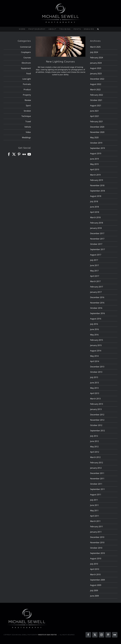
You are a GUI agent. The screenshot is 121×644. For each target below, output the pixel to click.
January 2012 (96, 468)
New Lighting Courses (60, 62)
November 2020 (97, 132)
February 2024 (97, 58)
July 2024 (94, 52)
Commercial (25, 47)
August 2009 (96, 585)
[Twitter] (14, 154)
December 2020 (97, 127)
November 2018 (97, 185)
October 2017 (96, 244)
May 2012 (94, 447)
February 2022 (97, 95)
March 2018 (95, 217)
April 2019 (95, 169)
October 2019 (96, 143)
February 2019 (97, 180)
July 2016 (94, 324)
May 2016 (94, 335)
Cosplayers (26, 52)
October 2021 (96, 100)
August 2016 (96, 319)
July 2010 (94, 564)
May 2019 (94, 164)
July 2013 (94, 377)
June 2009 (94, 596)
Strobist (27, 111)
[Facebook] (9, 154)
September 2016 (97, 313)
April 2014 (95, 361)
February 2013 (97, 404)
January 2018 (96, 228)
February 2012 (97, 463)
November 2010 (97, 543)
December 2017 (97, 233)
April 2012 (95, 452)
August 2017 (96, 255)
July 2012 (94, 436)
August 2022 (96, 84)
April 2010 (95, 569)
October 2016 (96, 308)
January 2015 (96, 345)
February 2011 (97, 527)
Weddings (26, 137)
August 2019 (96, 153)
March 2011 (95, 521)
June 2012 (94, 441)
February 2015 (97, 340)
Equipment (26, 68)
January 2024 (96, 63)
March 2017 (95, 281)
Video (28, 132)
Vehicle (28, 127)
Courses (27, 58)
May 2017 (94, 271)
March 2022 (95, 90)
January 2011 (96, 532)
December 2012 (97, 415)
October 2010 (96, 548)
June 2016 (94, 329)
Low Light (27, 79)
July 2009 (94, 590)
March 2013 (95, 399)
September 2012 (97, 431)
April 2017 (95, 276)
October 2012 (96, 425)
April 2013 (95, 393)
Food (29, 74)
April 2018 (95, 212)
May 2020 (94, 137)
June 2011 (94, 505)
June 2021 (94, 111)
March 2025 (95, 47)
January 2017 (96, 292)
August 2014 (96, 351)
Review (28, 100)
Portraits (27, 84)
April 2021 (95, 116)
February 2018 (97, 223)
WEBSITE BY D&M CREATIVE (47, 635)
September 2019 (97, 148)
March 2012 (95, 457)
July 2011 (94, 500)
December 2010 (97, 537)
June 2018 (94, 207)
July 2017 (94, 260)
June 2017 (94, 265)
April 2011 (95, 516)
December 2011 (97, 473)
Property (27, 95)
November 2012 (97, 420)
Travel (28, 122)
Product (27, 90)
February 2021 (97, 122)
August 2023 (96, 68)
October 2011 (96, 484)
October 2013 (96, 372)
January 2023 (96, 74)
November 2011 (97, 479)
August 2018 (96, 196)
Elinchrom (26, 63)
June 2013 (94, 383)
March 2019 (95, 175)
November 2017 (97, 239)
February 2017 (97, 287)
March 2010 (95, 574)
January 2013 (96, 409)
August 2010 (96, 558)
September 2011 (97, 489)
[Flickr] (24, 154)
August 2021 (96, 106)
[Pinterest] (19, 154)
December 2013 (97, 367)
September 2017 (97, 249)
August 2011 (96, 495)
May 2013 (94, 388)
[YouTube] (29, 154)
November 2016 (97, 303)
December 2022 (97, 79)
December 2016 (97, 297)
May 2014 (94, 356)
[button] (98, 29)
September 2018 (97, 191)
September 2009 (97, 580)
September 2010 (97, 553)
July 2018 (94, 201)
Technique (26, 116)
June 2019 (94, 159)
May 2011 (94, 511)
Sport (28, 106)
